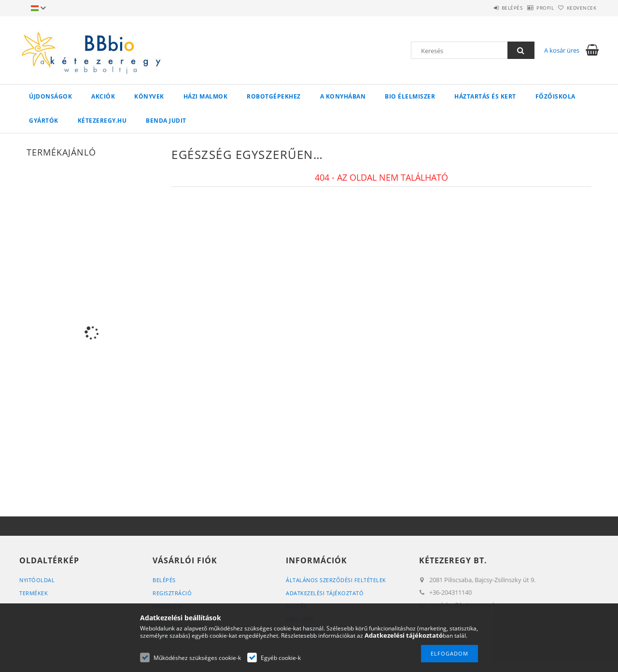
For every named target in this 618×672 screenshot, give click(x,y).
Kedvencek (577, 8)
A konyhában (343, 96)
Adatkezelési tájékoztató (325, 593)
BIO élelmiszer (410, 96)
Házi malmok (206, 96)
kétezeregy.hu (102, 121)
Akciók (103, 96)
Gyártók (44, 121)
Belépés (487, 8)
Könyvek (149, 96)
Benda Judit (166, 121)
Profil (530, 8)
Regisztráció (172, 593)
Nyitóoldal (37, 580)
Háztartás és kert (485, 96)
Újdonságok (50, 96)
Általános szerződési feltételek (336, 580)
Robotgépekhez (274, 96)
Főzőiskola (555, 96)
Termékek (34, 593)
